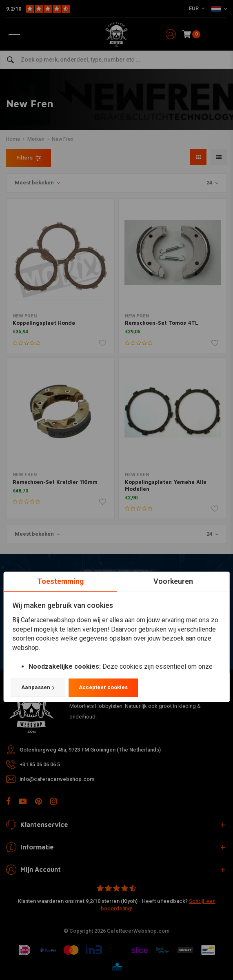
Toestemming (60, 581)
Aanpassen (38, 688)
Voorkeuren (173, 581)
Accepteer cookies (103, 688)
